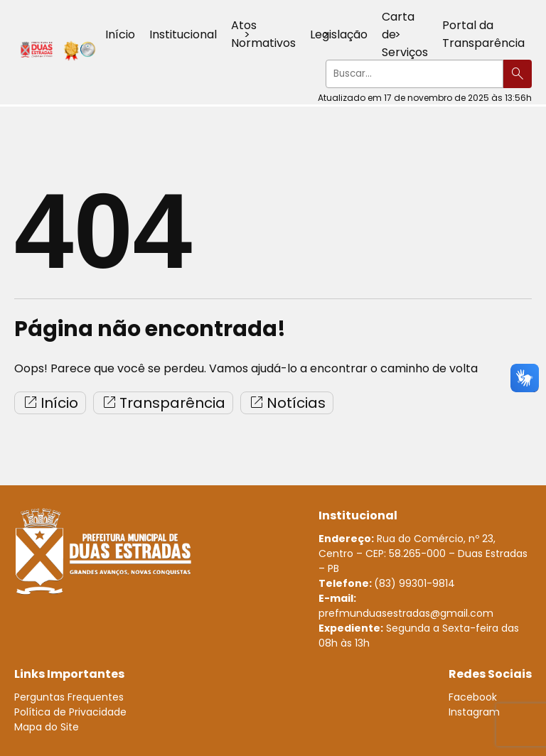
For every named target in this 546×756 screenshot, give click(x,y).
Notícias (287, 403)
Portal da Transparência (483, 34)
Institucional (183, 34)
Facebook (473, 697)
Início (120, 34)
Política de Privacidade (70, 712)
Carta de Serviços (405, 34)
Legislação (339, 34)
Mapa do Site (47, 727)
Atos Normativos (263, 34)
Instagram (474, 712)
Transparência (163, 403)
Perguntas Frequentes (69, 697)
